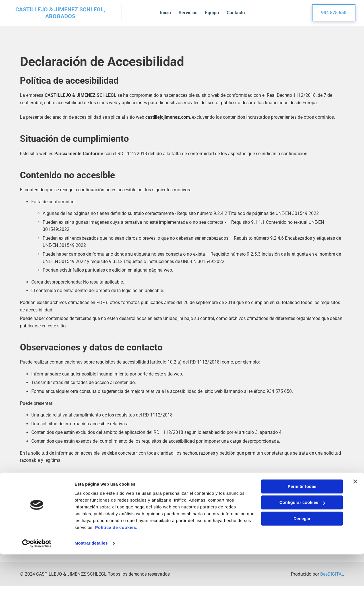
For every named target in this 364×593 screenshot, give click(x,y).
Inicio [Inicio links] (165, 13)
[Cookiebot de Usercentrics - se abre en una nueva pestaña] (37, 582)
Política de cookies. (116, 566)
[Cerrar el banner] (355, 520)
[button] (334, 13)
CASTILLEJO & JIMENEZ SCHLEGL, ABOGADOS (60, 13)
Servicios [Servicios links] (189, 13)
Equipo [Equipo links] (214, 13)
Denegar (302, 557)
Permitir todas (302, 525)
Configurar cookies (302, 541)
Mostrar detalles (91, 582)
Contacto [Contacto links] (238, 13)
